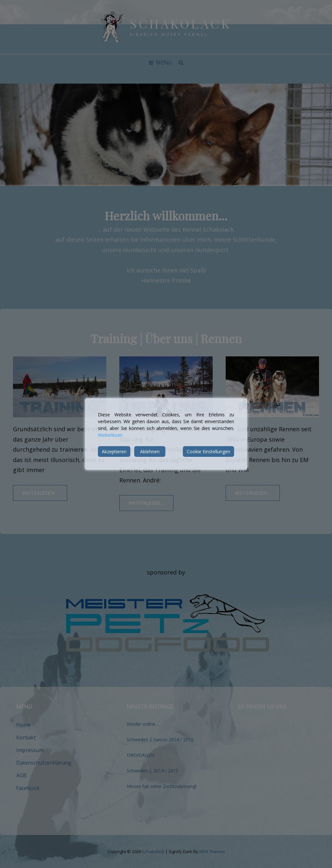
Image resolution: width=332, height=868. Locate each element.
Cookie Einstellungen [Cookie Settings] (208, 451)
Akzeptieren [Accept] (114, 451)
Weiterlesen (110, 435)
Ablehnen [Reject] (150, 451)
